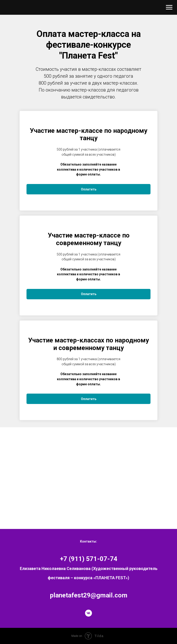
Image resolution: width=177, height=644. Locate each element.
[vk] (88, 613)
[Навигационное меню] (169, 7)
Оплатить (89, 189)
